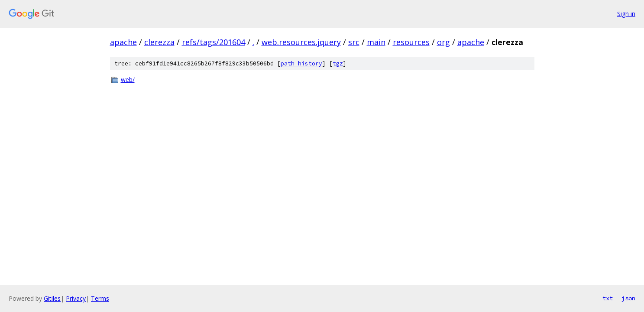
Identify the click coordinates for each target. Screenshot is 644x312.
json (628, 298)
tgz (338, 63)
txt (608, 298)
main (376, 42)
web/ (128, 80)
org (443, 42)
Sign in (626, 14)
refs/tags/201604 (214, 42)
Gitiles (52, 298)
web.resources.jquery (301, 42)
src (354, 42)
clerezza (159, 42)
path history (301, 63)
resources (411, 42)
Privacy (76, 298)
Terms (100, 298)
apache (123, 42)
